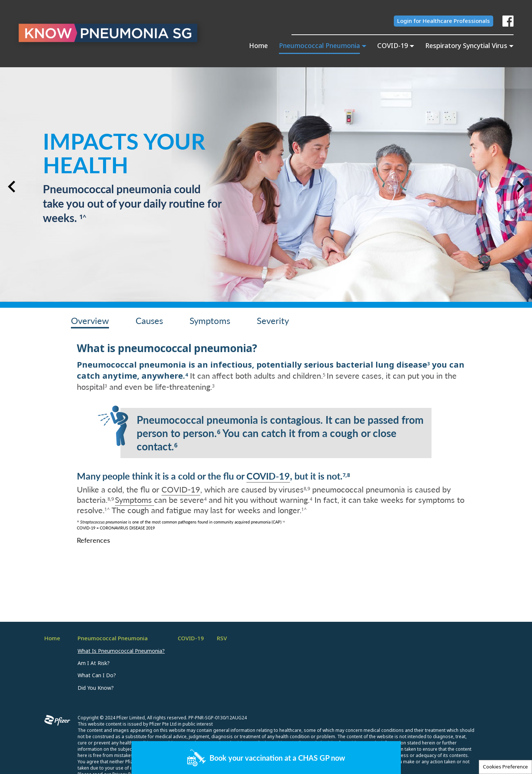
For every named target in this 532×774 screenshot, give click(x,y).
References (93, 540)
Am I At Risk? (94, 663)
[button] (12, 187)
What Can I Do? (97, 675)
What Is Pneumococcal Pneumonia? (121, 651)
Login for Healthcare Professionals (444, 21)
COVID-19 (268, 476)
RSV (222, 638)
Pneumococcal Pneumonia (113, 638)
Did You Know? (96, 688)
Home (258, 46)
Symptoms (134, 499)
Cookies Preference (505, 767)
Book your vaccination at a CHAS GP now (277, 758)
